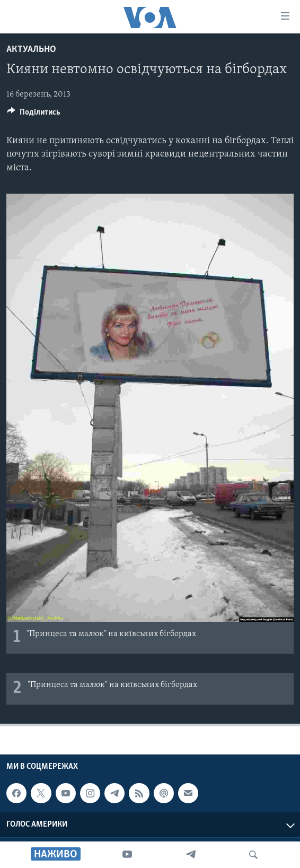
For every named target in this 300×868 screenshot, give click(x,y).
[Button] (34, 115)
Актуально (31, 50)
